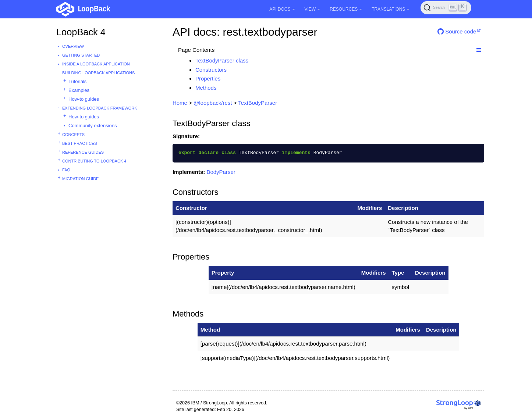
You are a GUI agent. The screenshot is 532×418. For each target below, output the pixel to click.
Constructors (211, 70)
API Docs (282, 9)
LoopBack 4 (81, 32)
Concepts (73, 135)
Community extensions (93, 126)
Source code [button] (457, 31)
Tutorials (77, 81)
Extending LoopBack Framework (100, 108)
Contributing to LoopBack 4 (94, 161)
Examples (79, 90)
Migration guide (80, 179)
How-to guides (84, 99)
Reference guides (83, 152)
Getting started (81, 55)
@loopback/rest (213, 103)
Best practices (80, 143)
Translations (391, 9)
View (313, 9)
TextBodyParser (258, 103)
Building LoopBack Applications (98, 73)
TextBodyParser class (222, 60)
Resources (346, 9)
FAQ (66, 170)
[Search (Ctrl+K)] (446, 8)
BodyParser (221, 172)
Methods (206, 88)
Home (180, 103)
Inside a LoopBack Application (96, 64)
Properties (208, 78)
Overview (73, 46)
